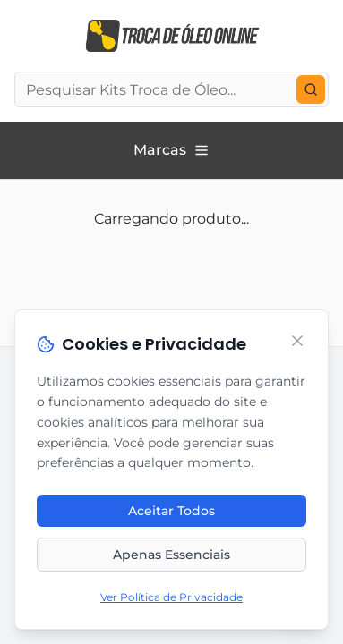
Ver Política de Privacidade (171, 598)
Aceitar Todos (171, 512)
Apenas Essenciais (171, 555)
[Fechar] (297, 342)
